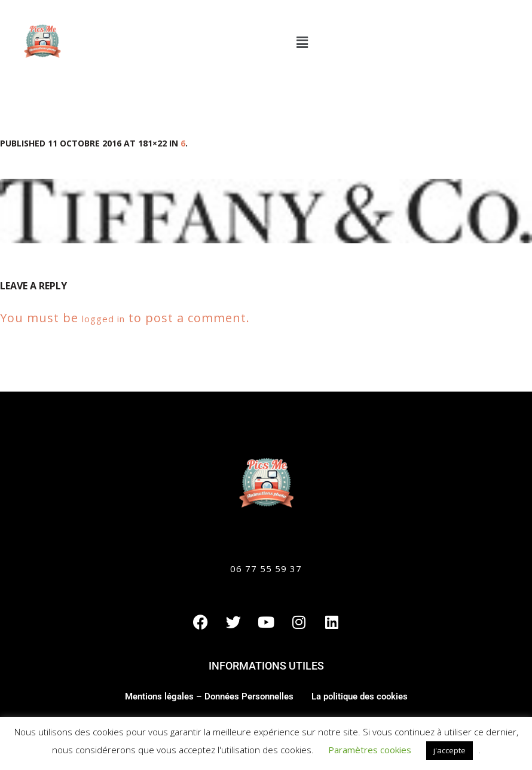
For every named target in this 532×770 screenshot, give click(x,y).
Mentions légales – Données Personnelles (209, 696)
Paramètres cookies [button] (370, 750)
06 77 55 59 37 (266, 569)
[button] (302, 42)
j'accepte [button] (450, 750)
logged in (103, 319)
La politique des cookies (360, 696)
